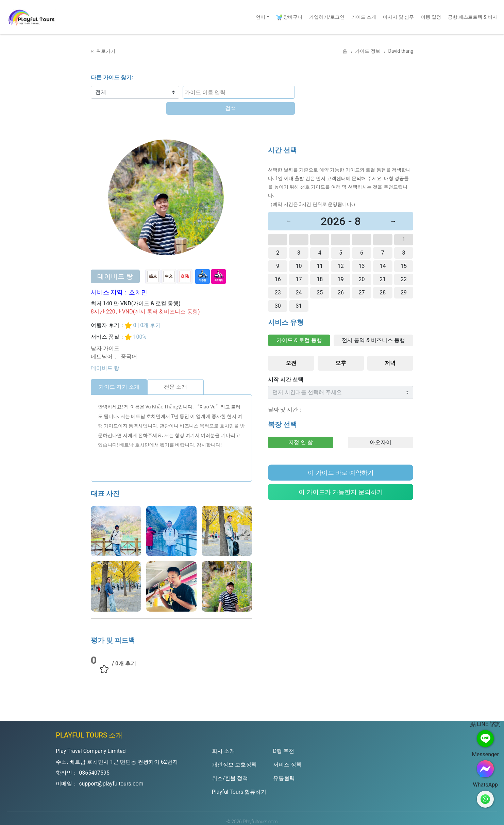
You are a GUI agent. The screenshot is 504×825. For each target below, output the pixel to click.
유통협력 (284, 762)
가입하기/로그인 (327, 17)
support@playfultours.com (111, 768)
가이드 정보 (368, 51)
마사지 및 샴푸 (398, 17)
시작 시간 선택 (286, 364)
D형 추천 (284, 735)
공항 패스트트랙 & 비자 (473, 17)
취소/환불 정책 (230, 762)
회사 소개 (223, 735)
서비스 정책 (287, 749)
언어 (261, 17)
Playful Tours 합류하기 (239, 776)
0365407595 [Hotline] (94, 757)
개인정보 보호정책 (234, 749)
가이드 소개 (364, 17)
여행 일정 (431, 17)
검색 (281, 92)
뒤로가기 (106, 51)
